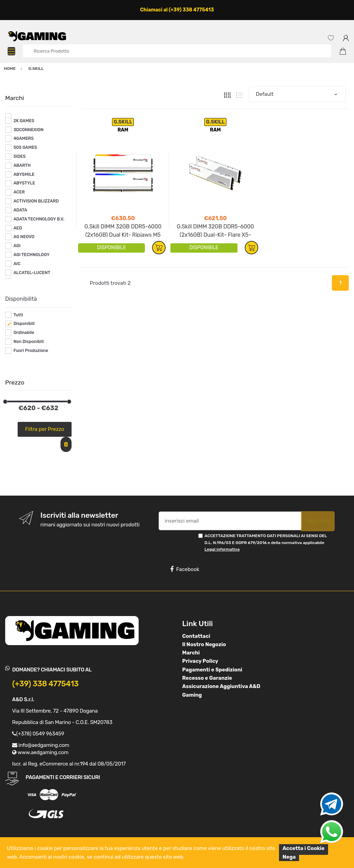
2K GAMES (24, 121)
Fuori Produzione (31, 351)
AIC (17, 264)
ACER (19, 192)
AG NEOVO (24, 237)
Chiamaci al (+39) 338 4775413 (177, 10)
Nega (289, 857)
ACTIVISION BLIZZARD (36, 201)
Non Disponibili (29, 342)
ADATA (20, 210)
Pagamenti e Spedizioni (212, 670)
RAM (123, 130)
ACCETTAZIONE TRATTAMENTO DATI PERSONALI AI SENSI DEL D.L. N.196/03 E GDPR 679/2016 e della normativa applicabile (266, 542)
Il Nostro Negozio (204, 644)
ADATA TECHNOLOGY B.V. (39, 219)
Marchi (191, 653)
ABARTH (22, 165)
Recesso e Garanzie (207, 678)
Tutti (18, 315)
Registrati (318, 521)
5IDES (20, 156)
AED (18, 228)
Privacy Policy (200, 661)
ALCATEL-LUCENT (32, 273)
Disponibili (24, 324)
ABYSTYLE (24, 183)
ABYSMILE (24, 174)
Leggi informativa (222, 549)
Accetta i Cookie (304, 848)
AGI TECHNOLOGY (31, 255)
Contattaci (196, 636)
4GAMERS (24, 138)
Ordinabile (24, 333)
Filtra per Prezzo (45, 429)
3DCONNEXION (29, 130)
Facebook (185, 569)
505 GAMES (25, 147)
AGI (17, 246)
